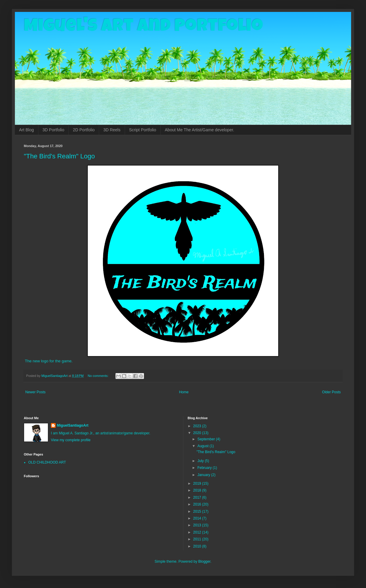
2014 (198, 518)
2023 (198, 426)
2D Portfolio (84, 130)
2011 (198, 539)
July (201, 461)
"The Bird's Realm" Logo (59, 156)
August (203, 446)
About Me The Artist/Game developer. (200, 130)
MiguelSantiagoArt (73, 425)
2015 (198, 511)
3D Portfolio (53, 130)
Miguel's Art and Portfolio (143, 27)
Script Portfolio (143, 130)
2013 (198, 525)
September (207, 439)
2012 (198, 532)
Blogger (204, 562)
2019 (198, 483)
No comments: (99, 376)
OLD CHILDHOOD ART (47, 462)
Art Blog (26, 130)
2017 (198, 497)
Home (184, 392)
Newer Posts (35, 392)
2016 (198, 504)
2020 (198, 433)
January (204, 475)
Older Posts (331, 392)
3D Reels (112, 130)
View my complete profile (71, 440)
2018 (198, 490)
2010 (198, 546)
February (205, 468)
